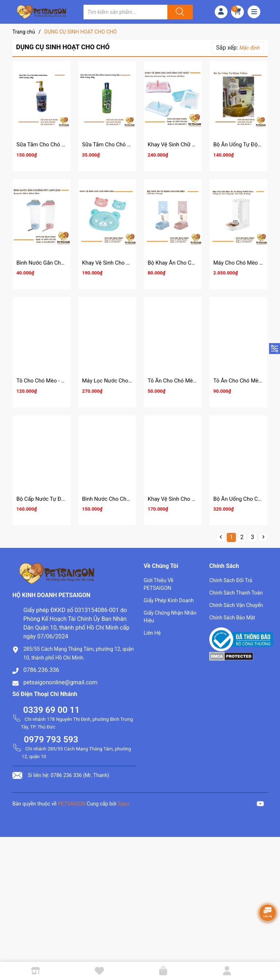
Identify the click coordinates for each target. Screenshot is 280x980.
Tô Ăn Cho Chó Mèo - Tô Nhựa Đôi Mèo (195, 381)
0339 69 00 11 (52, 710)
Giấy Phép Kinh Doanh (169, 600)
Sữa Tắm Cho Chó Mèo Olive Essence (127, 145)
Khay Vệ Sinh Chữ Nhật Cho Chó (187, 145)
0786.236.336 (41, 670)
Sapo (124, 804)
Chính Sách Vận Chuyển (236, 605)
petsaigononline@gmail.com (60, 682)
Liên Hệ (152, 633)
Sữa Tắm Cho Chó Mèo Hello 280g (58, 145)
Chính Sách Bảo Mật (232, 618)
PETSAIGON (72, 804)
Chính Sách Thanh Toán (236, 593)
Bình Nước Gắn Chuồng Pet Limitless (61, 263)
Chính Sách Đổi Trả (231, 580)
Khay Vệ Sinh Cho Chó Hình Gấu (121, 263)
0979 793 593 (51, 739)
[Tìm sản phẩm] (125, 12)
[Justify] (179, 12)
